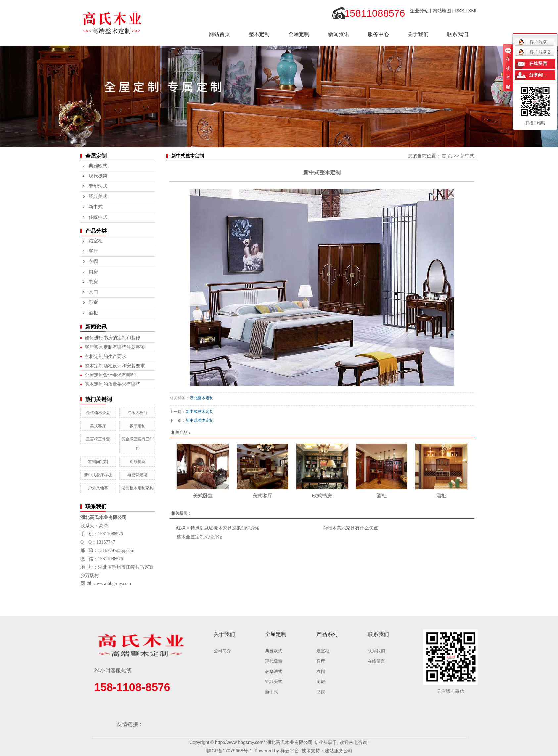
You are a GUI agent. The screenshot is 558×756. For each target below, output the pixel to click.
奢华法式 (98, 186)
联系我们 (458, 34)
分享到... (538, 75)
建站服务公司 (339, 751)
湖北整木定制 (202, 398)
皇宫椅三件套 (98, 439)
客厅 (93, 251)
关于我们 (418, 34)
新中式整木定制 (200, 412)
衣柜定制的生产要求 (106, 356)
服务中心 (378, 34)
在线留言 (376, 661)
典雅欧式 (98, 166)
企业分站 (419, 11)
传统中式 (98, 217)
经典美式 (98, 197)
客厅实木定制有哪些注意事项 (115, 347)
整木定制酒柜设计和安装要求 (115, 366)
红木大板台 (137, 413)
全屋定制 (299, 34)
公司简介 (222, 651)
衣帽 (93, 261)
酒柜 (93, 313)
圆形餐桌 (137, 462)
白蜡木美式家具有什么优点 (350, 528)
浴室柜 (96, 241)
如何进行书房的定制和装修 (113, 338)
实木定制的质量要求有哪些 (113, 384)
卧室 (93, 302)
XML (473, 11)
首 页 (447, 156)
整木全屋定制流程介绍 (200, 537)
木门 (93, 292)
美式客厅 (98, 426)
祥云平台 (290, 751)
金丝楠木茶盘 (98, 413)
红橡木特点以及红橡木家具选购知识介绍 (218, 528)
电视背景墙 (137, 475)
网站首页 (219, 34)
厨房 (93, 272)
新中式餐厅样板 (98, 475)
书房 (93, 282)
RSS (460, 11)
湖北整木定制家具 (137, 488)
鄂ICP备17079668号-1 (229, 751)
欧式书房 (322, 496)
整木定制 (259, 34)
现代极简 (98, 176)
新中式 (96, 207)
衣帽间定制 (98, 462)
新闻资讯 (339, 34)
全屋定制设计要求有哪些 (110, 375)
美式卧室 (203, 496)
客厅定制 (137, 426)
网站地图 (442, 11)
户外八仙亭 (98, 488)
